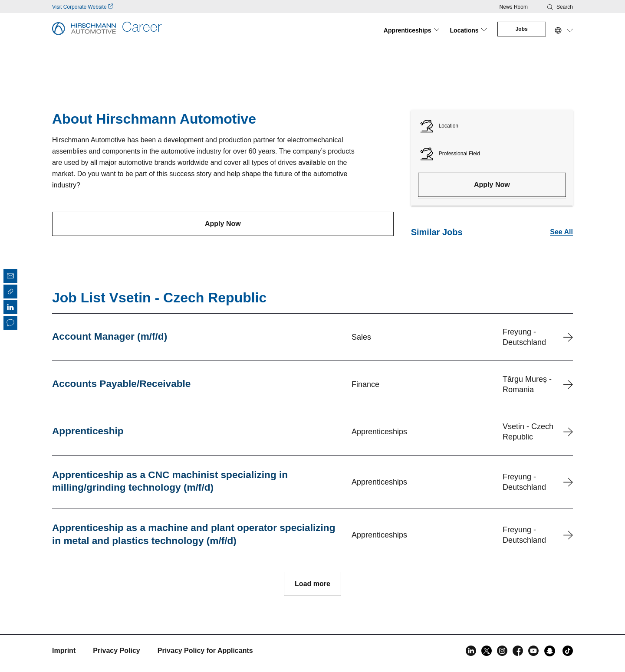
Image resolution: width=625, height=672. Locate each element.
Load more (312, 583)
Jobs (520, 29)
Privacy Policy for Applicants (205, 650)
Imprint (64, 650)
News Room (514, 7)
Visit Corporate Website (83, 7)
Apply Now (223, 221)
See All (561, 229)
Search (565, 7)
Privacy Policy (117, 650)
